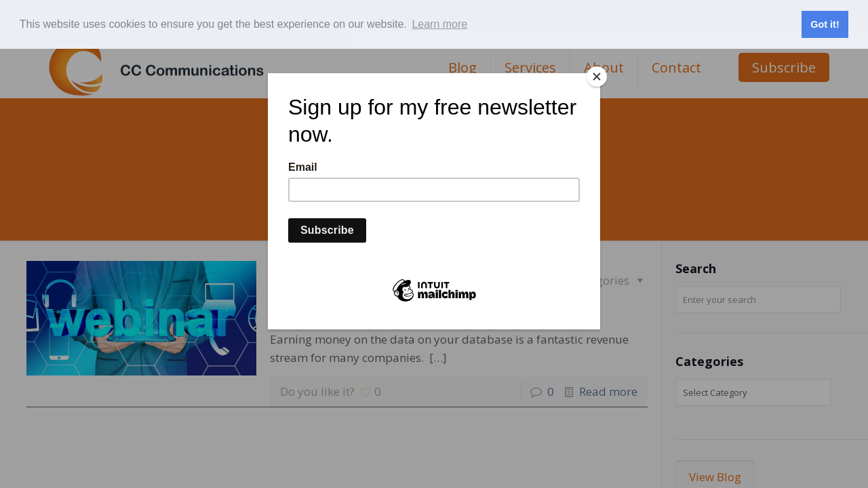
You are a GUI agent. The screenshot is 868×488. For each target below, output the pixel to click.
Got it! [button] (825, 24)
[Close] (597, 77)
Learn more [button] (439, 24)
